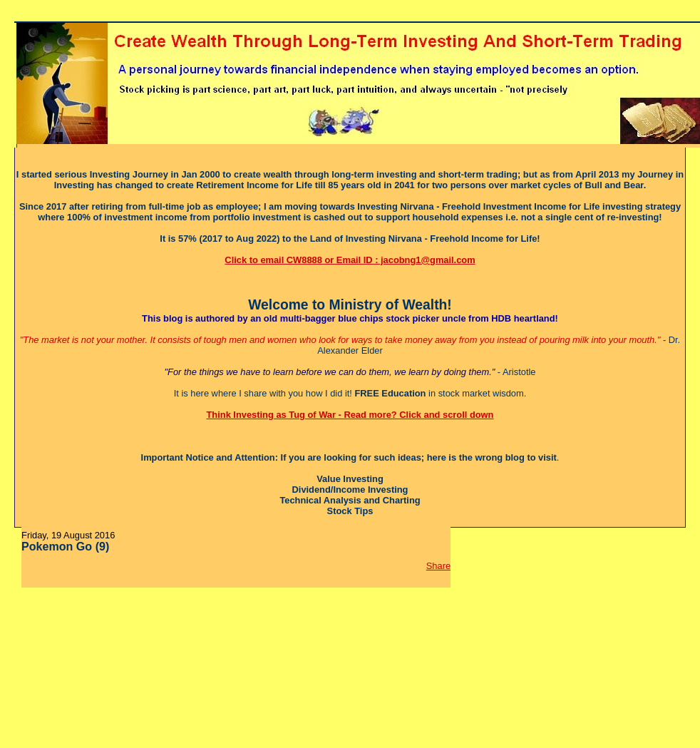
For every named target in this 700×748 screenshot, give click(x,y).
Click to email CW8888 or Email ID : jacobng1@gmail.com (350, 260)
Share (438, 566)
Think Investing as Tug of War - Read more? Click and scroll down (350, 415)
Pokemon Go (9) (65, 546)
